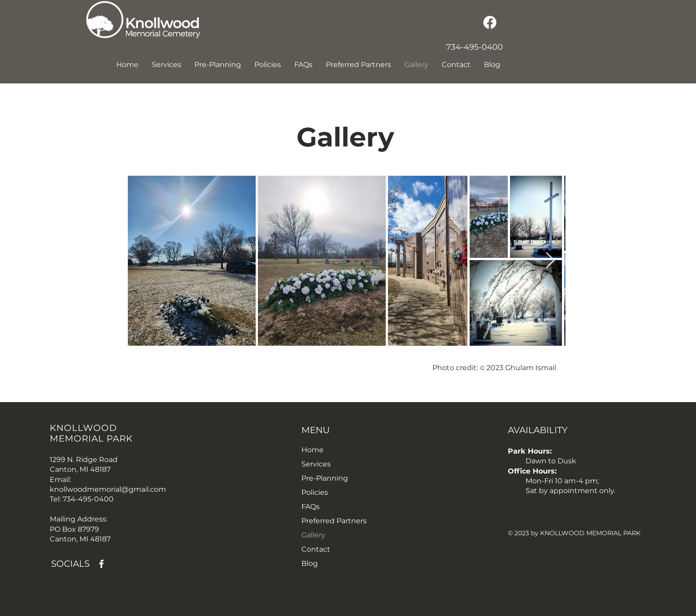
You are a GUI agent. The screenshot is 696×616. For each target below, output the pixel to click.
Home (312, 450)
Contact (316, 549)
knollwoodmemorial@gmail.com (108, 489)
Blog (310, 563)
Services (316, 464)
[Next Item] (550, 261)
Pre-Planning (325, 478)
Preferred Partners (334, 521)
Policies (315, 492)
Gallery (313, 535)
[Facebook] (490, 22)
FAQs (310, 507)
